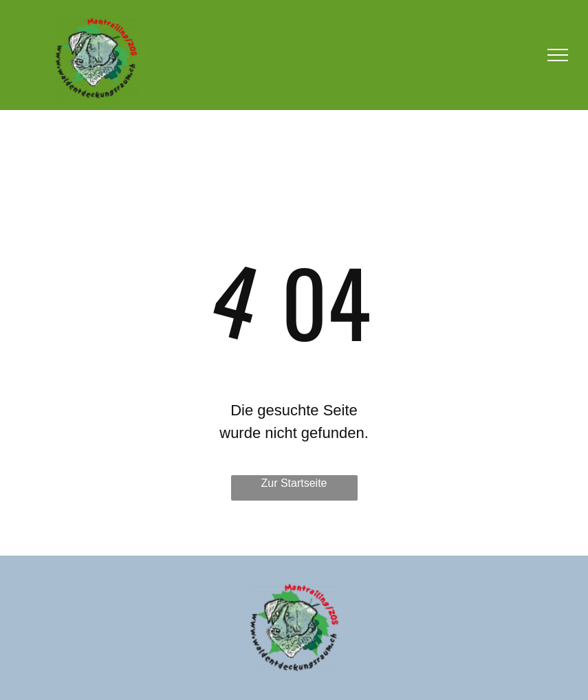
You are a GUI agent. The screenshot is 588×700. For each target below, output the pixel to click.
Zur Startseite (294, 483)
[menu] (558, 55)
